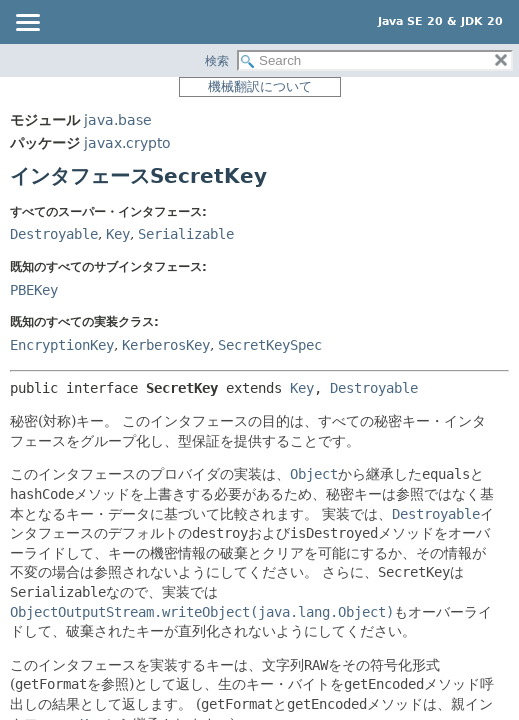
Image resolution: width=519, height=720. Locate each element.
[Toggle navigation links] (27, 24)
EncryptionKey (62, 345)
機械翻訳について (260, 86)
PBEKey (34, 290)
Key (118, 234)
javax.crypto (127, 143)
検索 (217, 61)
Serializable (186, 234)
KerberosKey (166, 345)
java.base (118, 120)
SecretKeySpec (270, 345)
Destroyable (54, 234)
